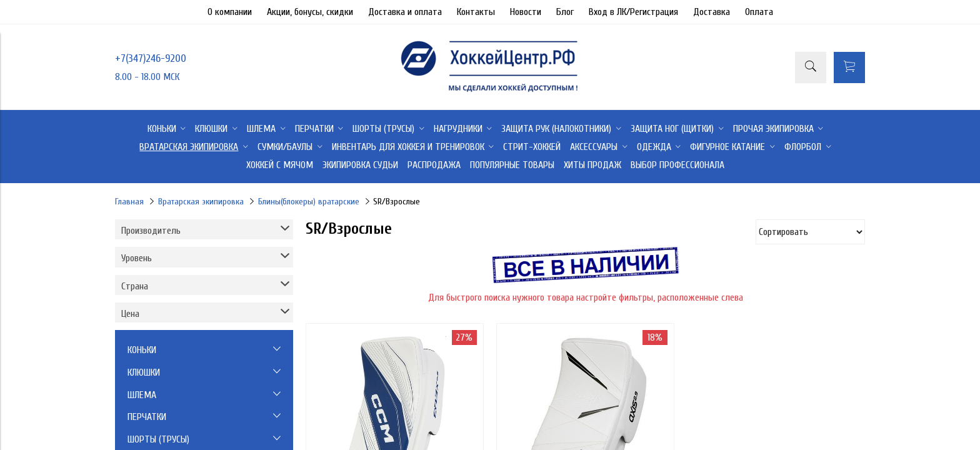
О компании (230, 12)
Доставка (712, 12)
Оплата (759, 12)
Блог (565, 12)
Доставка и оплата (405, 12)
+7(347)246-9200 (151, 58)
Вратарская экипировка (201, 202)
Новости (526, 12)
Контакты (476, 12)
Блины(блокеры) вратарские (309, 202)
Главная (129, 202)
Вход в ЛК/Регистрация (633, 12)
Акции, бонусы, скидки (310, 12)
